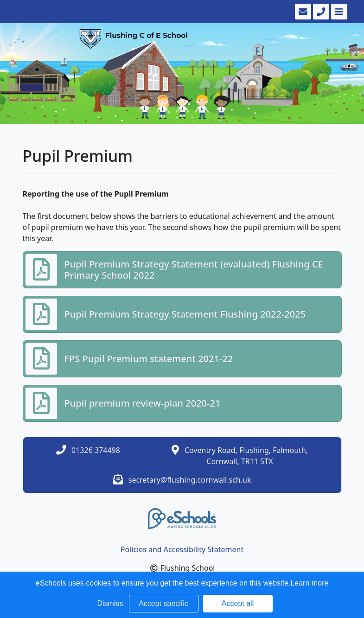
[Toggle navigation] (338, 12)
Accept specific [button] (163, 603)
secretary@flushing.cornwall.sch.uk (190, 480)
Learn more (309, 583)
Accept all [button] (238, 603)
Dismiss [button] (110, 603)
